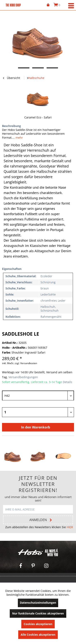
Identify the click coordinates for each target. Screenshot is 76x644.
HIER (70, 527)
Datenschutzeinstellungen (38, 603)
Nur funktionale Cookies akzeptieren (38, 613)
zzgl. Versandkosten (26, 363)
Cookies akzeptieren (38, 624)
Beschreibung (11, 126)
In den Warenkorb (36, 427)
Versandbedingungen (23, 377)
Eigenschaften (12, 269)
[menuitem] (48, 5)
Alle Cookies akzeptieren (38, 635)
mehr (19, 137)
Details (67, 382)
